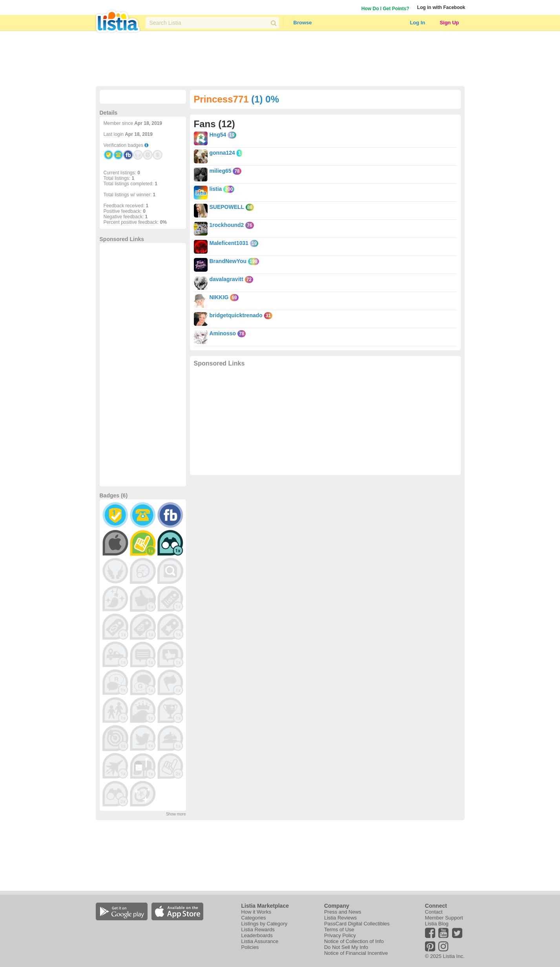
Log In (417, 23)
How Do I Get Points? (385, 9)
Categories (254, 918)
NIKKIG (219, 297)
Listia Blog (437, 924)
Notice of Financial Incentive (356, 953)
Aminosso (223, 333)
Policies (250, 947)
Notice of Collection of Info (354, 941)
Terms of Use (339, 930)
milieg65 (221, 171)
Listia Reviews (340, 918)
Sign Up (449, 23)
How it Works (256, 912)
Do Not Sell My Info (346, 947)
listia (216, 189)
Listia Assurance (260, 941)
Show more (176, 814)
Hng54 (218, 135)
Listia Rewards (258, 930)
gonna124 (222, 153)
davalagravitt (226, 279)
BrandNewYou (228, 261)
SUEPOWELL (227, 207)
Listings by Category (264, 924)
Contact (434, 912)
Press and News (343, 912)
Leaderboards (257, 935)
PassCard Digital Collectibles (357, 924)
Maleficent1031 (229, 243)
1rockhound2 (227, 225)
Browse (303, 23)
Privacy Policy (340, 935)
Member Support (444, 918)
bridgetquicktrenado (236, 315)
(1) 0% (265, 99)
